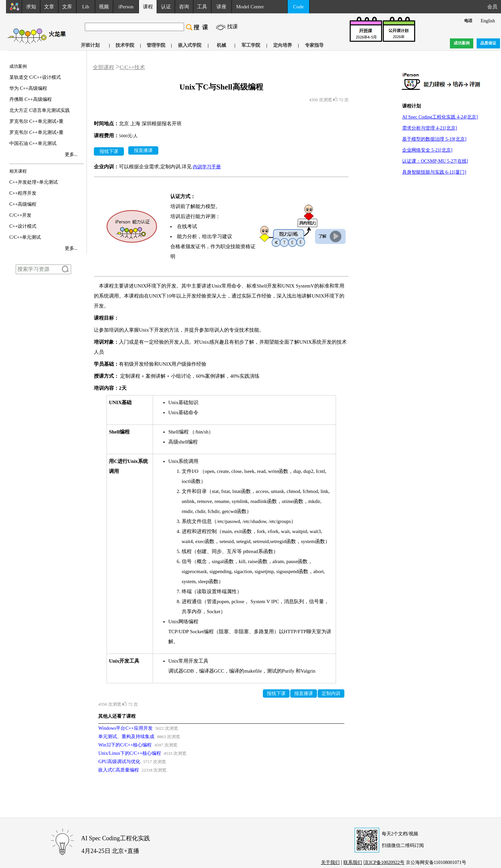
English (488, 21)
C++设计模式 (23, 226)
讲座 (221, 7)
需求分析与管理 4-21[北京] (430, 128)
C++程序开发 (23, 193)
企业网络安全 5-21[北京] (427, 150)
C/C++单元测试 (25, 237)
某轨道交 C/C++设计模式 (35, 77)
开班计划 (90, 45)
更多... (71, 154)
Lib (86, 7)
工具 (202, 7)
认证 (166, 7)
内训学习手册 (207, 167)
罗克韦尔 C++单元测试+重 (37, 121)
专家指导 (314, 45)
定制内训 (331, 693)
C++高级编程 (23, 204)
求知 (31, 7)
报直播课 (143, 150)
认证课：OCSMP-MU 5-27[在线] (435, 161)
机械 (221, 45)
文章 (49, 7)
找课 (232, 27)
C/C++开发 (20, 215)
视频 (104, 7)
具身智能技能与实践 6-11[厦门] (434, 172)
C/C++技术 (132, 67)
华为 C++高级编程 (28, 88)
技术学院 (125, 45)
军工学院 (251, 45)
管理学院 (156, 45)
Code (299, 7)
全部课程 (104, 67)
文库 (67, 7)
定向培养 (283, 45)
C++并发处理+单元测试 (34, 182)
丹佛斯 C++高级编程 (31, 99)
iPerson (126, 7)
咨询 (184, 7)
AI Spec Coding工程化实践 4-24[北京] (440, 117)
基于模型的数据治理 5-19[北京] (434, 139)
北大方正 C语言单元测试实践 (40, 110)
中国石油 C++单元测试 (33, 143)
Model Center (250, 7)
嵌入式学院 (190, 45)
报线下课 (109, 151)
